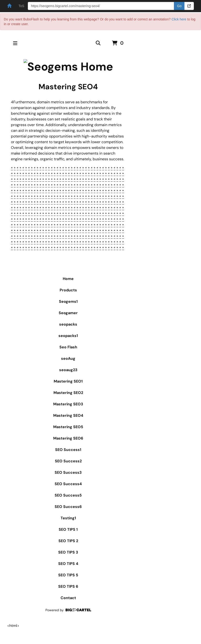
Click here (179, 19)
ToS (21, 6)
